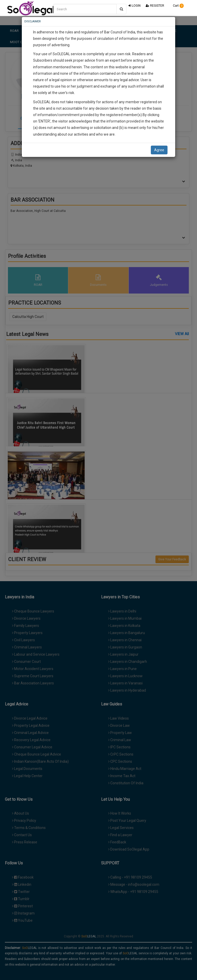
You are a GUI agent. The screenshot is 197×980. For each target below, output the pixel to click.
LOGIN (135, 6)
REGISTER (155, 6)
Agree (159, 150)
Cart (176, 6)
